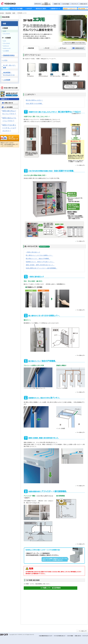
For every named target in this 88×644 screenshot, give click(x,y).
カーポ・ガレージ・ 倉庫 (10, 66)
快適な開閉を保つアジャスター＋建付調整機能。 (42, 268)
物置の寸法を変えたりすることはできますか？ (9, 128)
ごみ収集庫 (7, 80)
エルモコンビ (6, 46)
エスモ (4, 31)
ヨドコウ (8, 4)
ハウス (5, 60)
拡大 (49, 4)
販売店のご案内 (41, 9)
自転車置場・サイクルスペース (9, 74)
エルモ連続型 (6, 51)
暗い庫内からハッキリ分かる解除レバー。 (39, 255)
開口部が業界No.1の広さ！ (34, 100)
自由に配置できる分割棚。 (34, 103)
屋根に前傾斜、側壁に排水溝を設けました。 (40, 265)
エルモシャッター (7, 48)
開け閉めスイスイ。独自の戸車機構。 (38, 259)
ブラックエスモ (6, 33)
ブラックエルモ (6, 43)
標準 (46, 4)
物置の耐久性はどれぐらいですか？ (9, 112)
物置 (14, 13)
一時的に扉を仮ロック (33, 252)
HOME (2, 13)
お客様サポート (55, 9)
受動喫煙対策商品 (9, 55)
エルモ (4, 41)
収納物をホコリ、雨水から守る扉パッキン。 (40, 262)
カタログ (29, 9)
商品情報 (5, 9)
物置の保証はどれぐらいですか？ (9, 119)
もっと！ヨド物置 (17, 9)
